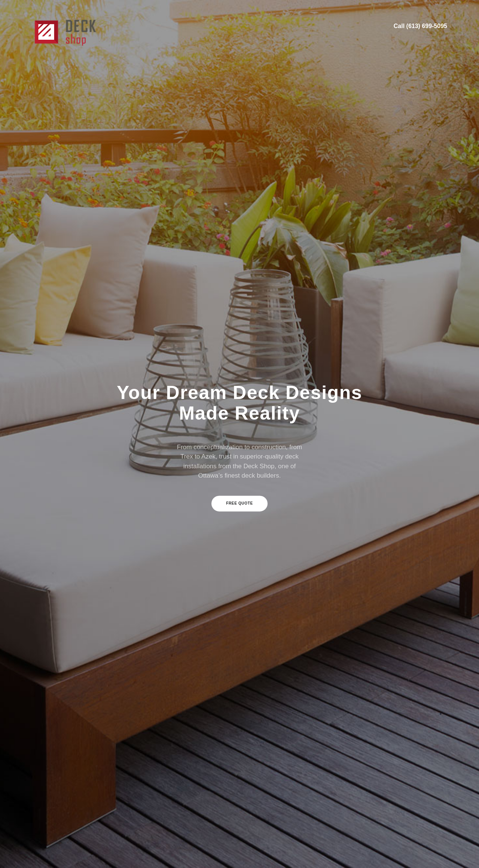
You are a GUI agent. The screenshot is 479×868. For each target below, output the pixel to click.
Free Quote (239, 503)
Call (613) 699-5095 (420, 26)
